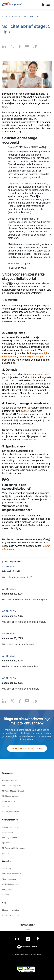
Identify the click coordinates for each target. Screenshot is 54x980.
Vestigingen (7, 889)
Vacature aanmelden (11, 827)
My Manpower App (10, 796)
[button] (49, 4)
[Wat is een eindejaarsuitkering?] (27, 641)
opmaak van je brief (38, 374)
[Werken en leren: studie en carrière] (27, 663)
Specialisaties (8, 843)
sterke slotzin (29, 440)
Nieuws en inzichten (10, 915)
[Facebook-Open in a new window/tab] (38, 939)
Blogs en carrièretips (11, 910)
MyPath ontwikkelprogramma (14, 848)
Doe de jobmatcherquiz (12, 812)
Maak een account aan (27, 748)
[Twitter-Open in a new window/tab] (28, 939)
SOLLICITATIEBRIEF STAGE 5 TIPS (26, 16)
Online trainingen (9, 801)
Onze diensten (8, 832)
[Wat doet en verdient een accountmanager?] (27, 596)
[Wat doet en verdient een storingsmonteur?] (27, 618)
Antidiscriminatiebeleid (12, 874)
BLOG (5, 17)
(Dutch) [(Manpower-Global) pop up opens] (27, 947)
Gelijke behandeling (10, 884)
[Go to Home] (12, 5)
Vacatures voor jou (10, 780)
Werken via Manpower (11, 786)
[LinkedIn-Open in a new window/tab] (17, 939)
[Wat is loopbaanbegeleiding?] (27, 574)
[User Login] (43, 5)
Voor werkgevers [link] (10, 820)
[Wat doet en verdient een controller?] (27, 685)
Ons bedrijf (7, 869)
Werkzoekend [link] (9, 773)
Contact (5, 807)
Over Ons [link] (7, 861)
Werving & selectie (10, 838)
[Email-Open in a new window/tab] (27, 47)
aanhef (25, 411)
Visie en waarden (9, 879)
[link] (27, 939)
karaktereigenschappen (31, 357)
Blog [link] (4, 903)
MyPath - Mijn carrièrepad (13, 791)
